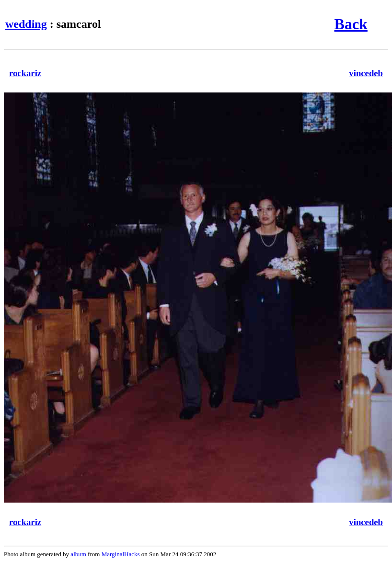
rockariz (25, 73)
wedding (26, 24)
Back (351, 24)
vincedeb (366, 73)
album (78, 554)
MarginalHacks (121, 554)
